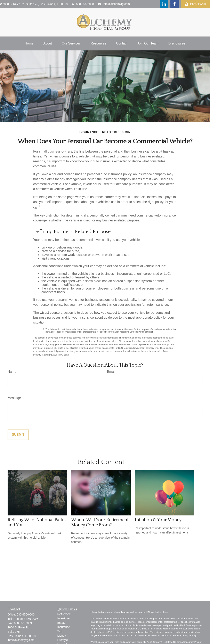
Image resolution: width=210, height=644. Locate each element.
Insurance (64, 627)
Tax (60, 631)
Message (14, 398)
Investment (64, 618)
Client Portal (195, 4)
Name (12, 372)
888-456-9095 (29, 619)
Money (62, 636)
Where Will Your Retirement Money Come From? (100, 522)
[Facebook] (175, 4)
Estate (62, 623)
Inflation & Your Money (158, 520)
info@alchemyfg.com (114, 4)
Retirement (64, 614)
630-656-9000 (83, 4)
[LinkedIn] (164, 4)
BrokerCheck (162, 612)
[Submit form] (18, 435)
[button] (29, 43)
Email (111, 372)
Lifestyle (63, 640)
